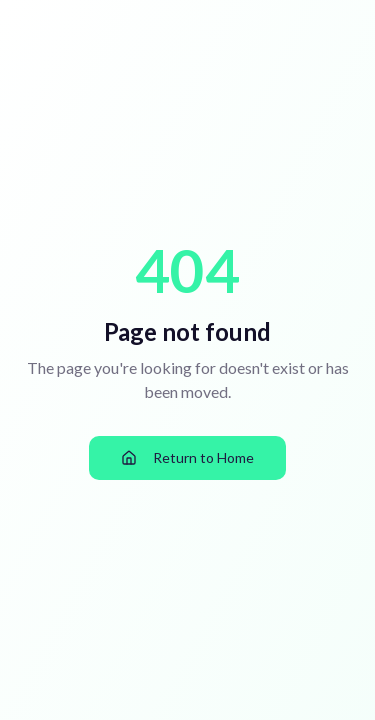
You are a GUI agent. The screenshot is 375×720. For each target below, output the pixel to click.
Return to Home (187, 457)
